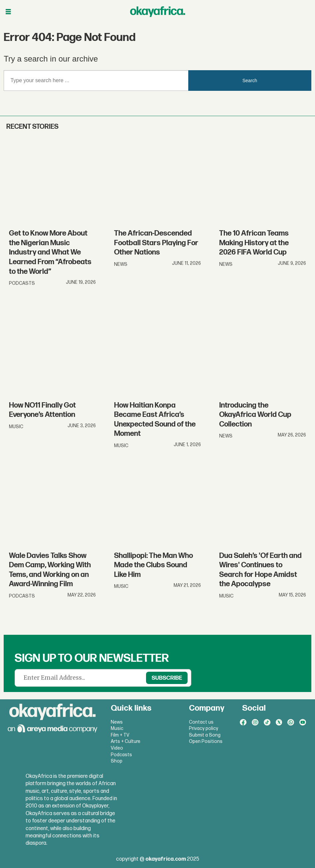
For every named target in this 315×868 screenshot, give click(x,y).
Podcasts (121, 755)
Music (117, 728)
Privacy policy (204, 728)
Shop (117, 761)
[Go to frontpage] (158, 12)
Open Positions (206, 741)
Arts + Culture (126, 741)
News (117, 722)
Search (250, 81)
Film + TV (120, 735)
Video (117, 748)
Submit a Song (205, 735)
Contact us (201, 722)
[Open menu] (8, 12)
